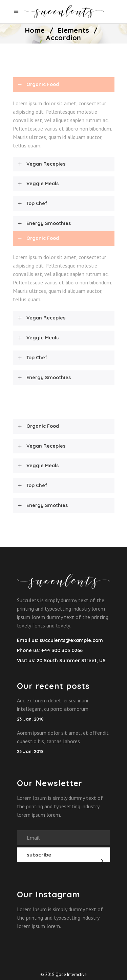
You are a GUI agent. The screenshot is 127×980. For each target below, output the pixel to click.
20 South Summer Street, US (71, 661)
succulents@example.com (71, 640)
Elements (73, 30)
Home (35, 30)
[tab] (64, 85)
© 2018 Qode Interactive (63, 974)
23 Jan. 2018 (30, 719)
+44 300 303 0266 (61, 650)
